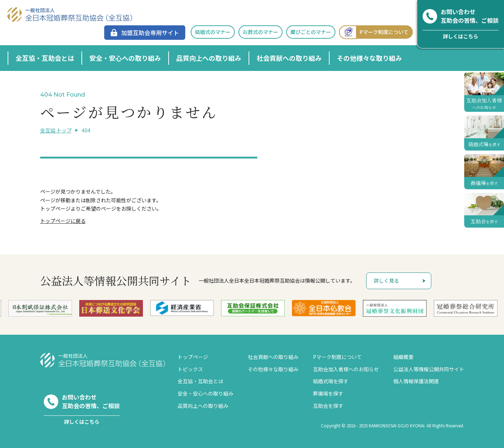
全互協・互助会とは (45, 58)
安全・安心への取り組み (125, 58)
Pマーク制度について (374, 32)
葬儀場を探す (328, 393)
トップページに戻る (63, 221)
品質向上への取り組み (209, 58)
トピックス (190, 369)
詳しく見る (386, 280)
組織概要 (403, 357)
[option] (199, 308)
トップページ (193, 357)
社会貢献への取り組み (289, 58)
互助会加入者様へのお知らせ (346, 369)
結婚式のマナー (213, 32)
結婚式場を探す (331, 381)
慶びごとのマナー (311, 32)
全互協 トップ (56, 130)
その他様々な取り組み (369, 58)
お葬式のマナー (261, 32)
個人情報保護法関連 (416, 381)
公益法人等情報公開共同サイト (429, 369)
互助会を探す (328, 406)
